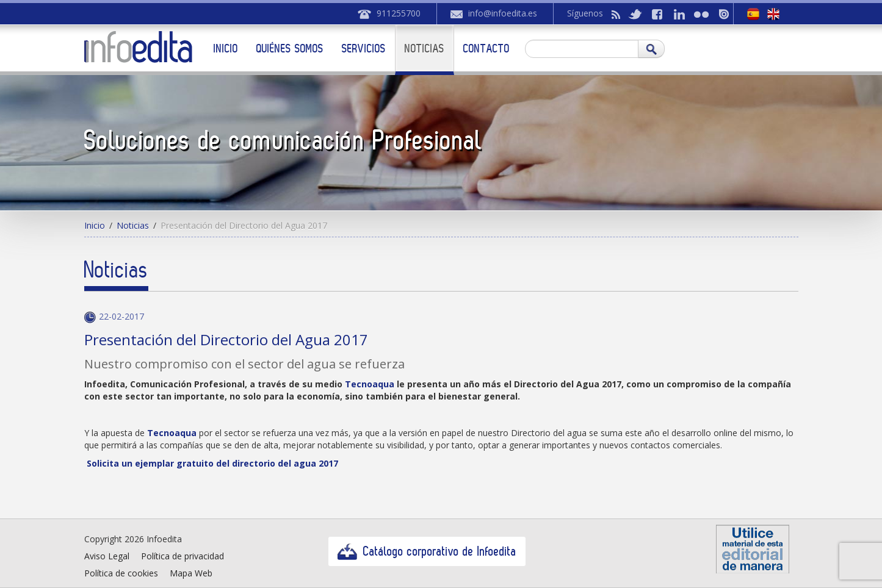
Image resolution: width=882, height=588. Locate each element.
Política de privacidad (183, 556)
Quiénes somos (290, 48)
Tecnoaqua (173, 433)
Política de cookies (121, 573)
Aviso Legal (107, 556)
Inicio (226, 48)
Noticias (425, 48)
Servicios (364, 48)
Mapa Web (191, 573)
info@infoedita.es (503, 13)
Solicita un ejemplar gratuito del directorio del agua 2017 (211, 463)
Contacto (486, 48)
